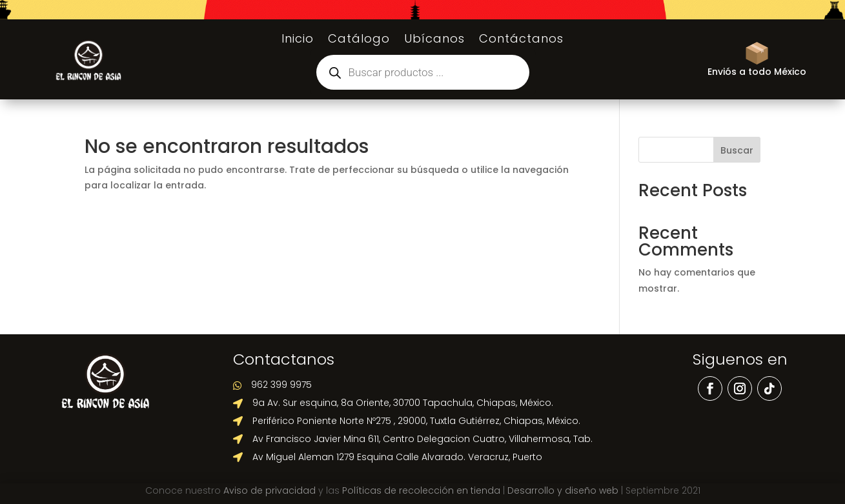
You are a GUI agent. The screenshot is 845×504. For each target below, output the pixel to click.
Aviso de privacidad (270, 490)
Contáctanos (521, 40)
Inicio (298, 40)
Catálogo (359, 40)
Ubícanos (434, 40)
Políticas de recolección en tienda (421, 490)
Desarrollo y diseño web (563, 490)
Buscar (737, 150)
